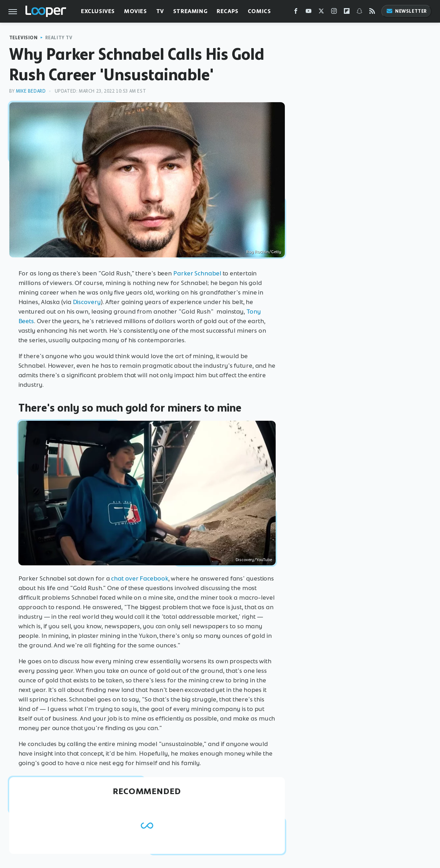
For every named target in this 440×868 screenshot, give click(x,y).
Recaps (228, 11)
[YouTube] (309, 13)
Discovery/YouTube (254, 560)
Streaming (190, 11)
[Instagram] (334, 13)
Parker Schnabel (197, 273)
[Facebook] (296, 13)
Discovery (87, 302)
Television (24, 38)
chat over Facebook (139, 578)
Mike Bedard (31, 91)
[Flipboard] (347, 13)
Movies (136, 11)
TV (160, 11)
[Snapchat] (359, 13)
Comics (259, 11)
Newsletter (406, 11)
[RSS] (372, 13)
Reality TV (59, 38)
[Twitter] (321, 13)
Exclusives (98, 11)
